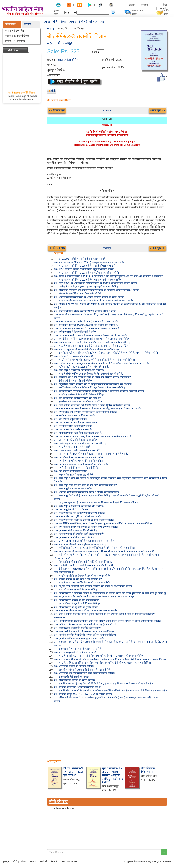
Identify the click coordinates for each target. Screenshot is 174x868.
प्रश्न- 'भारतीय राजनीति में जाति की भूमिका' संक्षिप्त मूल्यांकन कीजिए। (85, 635)
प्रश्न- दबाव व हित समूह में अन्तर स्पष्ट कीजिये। (74, 475)
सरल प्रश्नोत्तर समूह (59, 43)
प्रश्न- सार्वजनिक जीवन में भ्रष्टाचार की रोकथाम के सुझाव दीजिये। (83, 670)
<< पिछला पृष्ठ (57, 110)
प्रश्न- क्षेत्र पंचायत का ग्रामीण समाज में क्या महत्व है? (77, 450)
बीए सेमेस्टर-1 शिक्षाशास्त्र (149, 770)
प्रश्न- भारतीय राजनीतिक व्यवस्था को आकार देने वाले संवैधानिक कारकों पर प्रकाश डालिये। (94, 301)
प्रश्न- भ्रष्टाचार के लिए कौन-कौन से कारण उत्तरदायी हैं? (78, 649)
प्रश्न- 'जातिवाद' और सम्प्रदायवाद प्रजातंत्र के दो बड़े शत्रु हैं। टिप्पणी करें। (85, 624)
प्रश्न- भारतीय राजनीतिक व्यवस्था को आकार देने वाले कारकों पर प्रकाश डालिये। (89, 297)
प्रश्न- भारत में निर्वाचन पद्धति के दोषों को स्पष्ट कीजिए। (78, 516)
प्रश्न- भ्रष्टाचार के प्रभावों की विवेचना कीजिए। (74, 666)
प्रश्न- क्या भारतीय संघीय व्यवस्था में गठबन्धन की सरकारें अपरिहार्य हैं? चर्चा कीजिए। (91, 335)
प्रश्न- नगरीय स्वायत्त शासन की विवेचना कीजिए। (75, 415)
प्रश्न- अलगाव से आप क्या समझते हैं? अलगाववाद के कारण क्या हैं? (84, 541)
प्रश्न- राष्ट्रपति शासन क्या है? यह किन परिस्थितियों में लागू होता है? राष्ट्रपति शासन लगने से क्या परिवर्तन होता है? (103, 684)
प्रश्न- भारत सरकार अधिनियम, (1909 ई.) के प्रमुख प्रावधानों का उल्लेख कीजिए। (90, 262)
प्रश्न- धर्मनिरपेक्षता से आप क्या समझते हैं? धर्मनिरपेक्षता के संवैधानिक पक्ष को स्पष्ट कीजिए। (94, 548)
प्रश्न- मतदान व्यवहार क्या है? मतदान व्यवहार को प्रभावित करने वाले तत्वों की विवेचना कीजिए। (96, 503)
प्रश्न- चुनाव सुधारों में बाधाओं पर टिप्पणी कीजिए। (76, 530)
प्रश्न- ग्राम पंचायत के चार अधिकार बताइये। (73, 429)
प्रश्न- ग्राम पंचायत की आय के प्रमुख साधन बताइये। (76, 422)
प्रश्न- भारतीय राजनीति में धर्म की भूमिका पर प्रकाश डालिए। (80, 544)
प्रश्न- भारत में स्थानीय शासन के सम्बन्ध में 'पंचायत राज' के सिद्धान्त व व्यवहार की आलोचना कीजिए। (98, 408)
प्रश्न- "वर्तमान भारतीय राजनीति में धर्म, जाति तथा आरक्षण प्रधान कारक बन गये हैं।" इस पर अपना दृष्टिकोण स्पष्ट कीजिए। (107, 621)
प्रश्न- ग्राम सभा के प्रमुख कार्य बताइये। (70, 419)
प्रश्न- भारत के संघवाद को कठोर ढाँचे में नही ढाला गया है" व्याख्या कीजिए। (87, 321)
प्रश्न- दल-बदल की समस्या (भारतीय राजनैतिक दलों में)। (78, 687)
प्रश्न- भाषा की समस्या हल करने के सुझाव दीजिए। (76, 590)
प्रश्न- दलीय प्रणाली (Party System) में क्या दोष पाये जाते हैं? (82, 367)
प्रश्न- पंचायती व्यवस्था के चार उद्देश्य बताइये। (74, 426)
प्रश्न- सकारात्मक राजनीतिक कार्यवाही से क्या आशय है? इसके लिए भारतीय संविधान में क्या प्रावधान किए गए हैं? (104, 551)
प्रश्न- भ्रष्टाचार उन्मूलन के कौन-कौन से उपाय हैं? (75, 652)
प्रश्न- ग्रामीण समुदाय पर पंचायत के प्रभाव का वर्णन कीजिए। (80, 443)
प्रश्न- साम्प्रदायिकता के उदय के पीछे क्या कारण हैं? (76, 600)
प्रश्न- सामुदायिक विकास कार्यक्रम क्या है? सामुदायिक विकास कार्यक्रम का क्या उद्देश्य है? (93, 384)
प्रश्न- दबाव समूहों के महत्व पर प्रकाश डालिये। (74, 489)
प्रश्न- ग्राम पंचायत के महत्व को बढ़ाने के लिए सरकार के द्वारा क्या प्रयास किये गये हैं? (91, 454)
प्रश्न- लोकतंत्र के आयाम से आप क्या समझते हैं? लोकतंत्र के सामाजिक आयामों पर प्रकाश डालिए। (97, 290)
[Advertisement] (107, 729)
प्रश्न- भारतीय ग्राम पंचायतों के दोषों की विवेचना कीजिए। (79, 395)
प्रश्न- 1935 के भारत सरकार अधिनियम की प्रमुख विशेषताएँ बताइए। (84, 269)
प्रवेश (102, 22)
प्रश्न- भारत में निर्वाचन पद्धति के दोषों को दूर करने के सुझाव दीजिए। (84, 520)
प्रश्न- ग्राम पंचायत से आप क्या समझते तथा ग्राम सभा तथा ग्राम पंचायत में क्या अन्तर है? (92, 436)
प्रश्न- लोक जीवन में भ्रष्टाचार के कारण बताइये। (74, 680)
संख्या (94, 52)
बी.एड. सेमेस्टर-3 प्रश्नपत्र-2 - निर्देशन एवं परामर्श (74, 772)
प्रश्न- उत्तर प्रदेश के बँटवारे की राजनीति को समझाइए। (78, 628)
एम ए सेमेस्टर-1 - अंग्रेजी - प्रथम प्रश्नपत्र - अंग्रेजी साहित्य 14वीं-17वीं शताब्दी (113, 775)
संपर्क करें (82, 22)
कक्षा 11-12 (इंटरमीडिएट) (17, 36)
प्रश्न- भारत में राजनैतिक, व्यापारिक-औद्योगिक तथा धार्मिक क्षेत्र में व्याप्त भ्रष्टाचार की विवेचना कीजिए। (99, 656)
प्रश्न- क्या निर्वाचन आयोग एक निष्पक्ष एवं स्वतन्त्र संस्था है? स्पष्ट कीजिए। (86, 527)
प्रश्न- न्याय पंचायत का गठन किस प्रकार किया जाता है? (78, 433)
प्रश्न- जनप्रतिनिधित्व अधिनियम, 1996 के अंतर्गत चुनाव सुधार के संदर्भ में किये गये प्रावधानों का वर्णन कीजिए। (103, 523)
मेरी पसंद (93, 22)
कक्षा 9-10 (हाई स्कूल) (15, 41)
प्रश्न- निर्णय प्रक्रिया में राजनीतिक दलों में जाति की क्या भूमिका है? (83, 562)
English (164, 9)
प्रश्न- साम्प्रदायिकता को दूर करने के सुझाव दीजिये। (76, 607)
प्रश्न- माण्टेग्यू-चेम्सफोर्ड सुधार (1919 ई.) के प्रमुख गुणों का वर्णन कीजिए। (86, 287)
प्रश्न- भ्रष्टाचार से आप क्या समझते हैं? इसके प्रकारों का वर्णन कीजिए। (84, 673)
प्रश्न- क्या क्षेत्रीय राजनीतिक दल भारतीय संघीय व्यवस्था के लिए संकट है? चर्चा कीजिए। (92, 339)
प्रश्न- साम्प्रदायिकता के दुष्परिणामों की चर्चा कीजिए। (77, 604)
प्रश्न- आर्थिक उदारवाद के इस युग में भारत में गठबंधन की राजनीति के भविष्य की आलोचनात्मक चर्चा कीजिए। (102, 363)
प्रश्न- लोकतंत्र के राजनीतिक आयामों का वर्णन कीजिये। (78, 294)
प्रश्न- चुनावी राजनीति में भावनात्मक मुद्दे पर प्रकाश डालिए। (80, 638)
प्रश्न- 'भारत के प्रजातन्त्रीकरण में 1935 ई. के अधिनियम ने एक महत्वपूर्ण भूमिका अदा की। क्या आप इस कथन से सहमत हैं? (108, 276)
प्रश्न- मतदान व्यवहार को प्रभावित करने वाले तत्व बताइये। (79, 534)
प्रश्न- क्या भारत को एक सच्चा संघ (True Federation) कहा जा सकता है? (87, 328)
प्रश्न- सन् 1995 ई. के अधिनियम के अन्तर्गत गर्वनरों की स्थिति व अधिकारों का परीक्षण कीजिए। (96, 283)
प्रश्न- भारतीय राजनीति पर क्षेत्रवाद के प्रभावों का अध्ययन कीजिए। (83, 576)
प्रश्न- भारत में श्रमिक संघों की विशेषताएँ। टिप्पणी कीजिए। (79, 513)
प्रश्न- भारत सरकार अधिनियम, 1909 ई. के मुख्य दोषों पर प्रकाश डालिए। (86, 266)
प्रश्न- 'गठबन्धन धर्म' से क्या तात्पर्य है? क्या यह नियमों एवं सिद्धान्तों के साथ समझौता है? (92, 377)
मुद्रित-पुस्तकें (10, 24)
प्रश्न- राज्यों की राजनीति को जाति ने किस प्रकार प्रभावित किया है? (84, 565)
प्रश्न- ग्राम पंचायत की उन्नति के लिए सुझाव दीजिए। (76, 440)
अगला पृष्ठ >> (157, 110)
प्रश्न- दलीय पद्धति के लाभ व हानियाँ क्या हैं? (74, 356)
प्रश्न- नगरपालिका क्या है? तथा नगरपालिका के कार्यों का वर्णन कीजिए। (85, 412)
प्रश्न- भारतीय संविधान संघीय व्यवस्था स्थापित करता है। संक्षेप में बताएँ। (85, 311)
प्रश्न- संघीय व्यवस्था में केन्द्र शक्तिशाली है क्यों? (75, 332)
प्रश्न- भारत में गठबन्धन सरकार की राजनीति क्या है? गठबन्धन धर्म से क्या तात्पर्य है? (91, 346)
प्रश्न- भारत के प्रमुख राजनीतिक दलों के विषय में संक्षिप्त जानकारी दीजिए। (86, 349)
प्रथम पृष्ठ (107, 110)
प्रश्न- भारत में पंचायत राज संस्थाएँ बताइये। (73, 447)
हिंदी (165, 5)
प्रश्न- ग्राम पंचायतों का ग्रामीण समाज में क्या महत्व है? (77, 398)
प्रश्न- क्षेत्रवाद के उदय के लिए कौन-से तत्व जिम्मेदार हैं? (78, 579)
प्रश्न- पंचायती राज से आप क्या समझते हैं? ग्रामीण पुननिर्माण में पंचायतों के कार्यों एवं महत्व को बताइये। (99, 391)
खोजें (55, 22)
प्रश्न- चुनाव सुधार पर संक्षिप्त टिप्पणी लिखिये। (74, 537)
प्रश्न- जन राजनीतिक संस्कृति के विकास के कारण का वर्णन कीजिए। (84, 631)
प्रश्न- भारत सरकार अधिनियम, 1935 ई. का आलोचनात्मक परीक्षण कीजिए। (88, 273)
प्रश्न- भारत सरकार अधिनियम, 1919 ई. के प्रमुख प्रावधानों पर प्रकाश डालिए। (88, 280)
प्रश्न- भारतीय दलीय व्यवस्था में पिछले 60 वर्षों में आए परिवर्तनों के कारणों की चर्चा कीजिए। (94, 360)
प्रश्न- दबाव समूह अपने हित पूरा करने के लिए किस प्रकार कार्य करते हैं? (85, 485)
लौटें (53, 91)
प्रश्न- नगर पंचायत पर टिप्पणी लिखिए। (71, 471)
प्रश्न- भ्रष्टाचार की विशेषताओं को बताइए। (72, 677)
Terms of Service (70, 861)
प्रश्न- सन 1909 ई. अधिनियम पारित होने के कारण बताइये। (80, 259)
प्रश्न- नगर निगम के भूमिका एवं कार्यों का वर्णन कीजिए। (78, 461)
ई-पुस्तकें (28, 24)
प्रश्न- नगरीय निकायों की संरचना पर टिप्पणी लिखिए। (77, 468)
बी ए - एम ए (52, 29)
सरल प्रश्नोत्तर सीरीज (68, 60)
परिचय (63, 22)
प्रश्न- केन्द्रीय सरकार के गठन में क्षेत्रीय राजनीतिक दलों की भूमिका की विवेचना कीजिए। (92, 342)
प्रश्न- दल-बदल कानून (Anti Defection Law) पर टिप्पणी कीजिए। (84, 694)
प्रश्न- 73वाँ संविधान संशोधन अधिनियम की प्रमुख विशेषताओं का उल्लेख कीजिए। (90, 388)
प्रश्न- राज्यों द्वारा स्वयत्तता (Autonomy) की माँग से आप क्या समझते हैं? (86, 325)
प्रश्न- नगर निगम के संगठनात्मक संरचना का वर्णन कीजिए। (80, 457)
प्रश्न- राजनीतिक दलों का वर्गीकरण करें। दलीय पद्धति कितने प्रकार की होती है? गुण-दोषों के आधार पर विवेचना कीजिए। (107, 353)
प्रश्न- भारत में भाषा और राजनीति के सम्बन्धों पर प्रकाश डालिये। (82, 583)
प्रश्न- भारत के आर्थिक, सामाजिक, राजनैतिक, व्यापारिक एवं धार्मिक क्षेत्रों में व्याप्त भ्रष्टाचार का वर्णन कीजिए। (102, 663)
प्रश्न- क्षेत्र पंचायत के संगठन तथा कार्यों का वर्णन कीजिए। (79, 402)
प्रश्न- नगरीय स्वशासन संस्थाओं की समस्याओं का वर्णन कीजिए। (82, 464)
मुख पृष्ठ (47, 22)
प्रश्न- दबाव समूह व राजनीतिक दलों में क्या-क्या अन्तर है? (79, 370)
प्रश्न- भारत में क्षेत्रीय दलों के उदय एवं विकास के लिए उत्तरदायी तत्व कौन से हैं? (89, 374)
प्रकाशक (145, 5)
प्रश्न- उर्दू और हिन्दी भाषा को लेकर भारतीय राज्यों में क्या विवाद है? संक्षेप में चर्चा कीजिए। (94, 586)
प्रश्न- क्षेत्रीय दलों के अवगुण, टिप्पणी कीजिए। (74, 381)
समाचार (72, 22)
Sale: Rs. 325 (63, 52)
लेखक (132, 5)
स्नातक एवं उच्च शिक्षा (15, 31)
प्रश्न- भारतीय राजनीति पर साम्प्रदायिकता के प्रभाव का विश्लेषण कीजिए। (86, 610)
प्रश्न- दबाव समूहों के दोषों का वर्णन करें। (72, 509)
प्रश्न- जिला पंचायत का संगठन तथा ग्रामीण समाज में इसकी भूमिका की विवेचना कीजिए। (93, 405)
